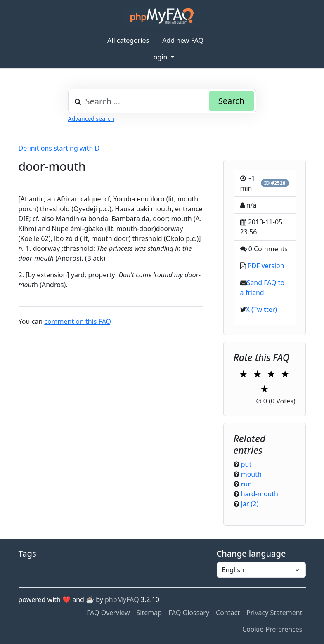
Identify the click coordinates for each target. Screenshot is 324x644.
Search (231, 101)
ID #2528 (275, 183)
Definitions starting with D (59, 148)
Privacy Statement (274, 613)
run (246, 484)
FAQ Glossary (189, 613)
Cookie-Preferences (272, 629)
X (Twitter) (262, 309)
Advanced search (91, 119)
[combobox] (162, 101)
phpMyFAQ (122, 599)
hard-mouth (260, 494)
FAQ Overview (108, 613)
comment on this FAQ (78, 321)
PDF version (266, 266)
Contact (228, 613)
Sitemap (149, 613)
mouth (251, 474)
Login (159, 57)
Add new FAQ (183, 40)
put (246, 464)
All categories (128, 40)
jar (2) (250, 504)
